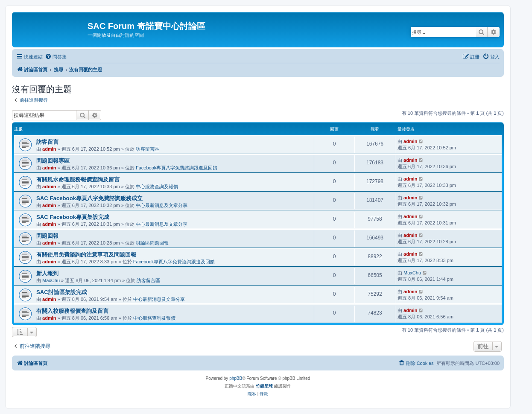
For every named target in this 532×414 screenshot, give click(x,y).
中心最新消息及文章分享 (162, 205)
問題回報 (47, 236)
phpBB (236, 378)
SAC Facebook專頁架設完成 (73, 217)
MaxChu (51, 280)
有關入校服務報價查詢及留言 (72, 311)
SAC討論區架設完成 (62, 292)
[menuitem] (56, 57)
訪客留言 (47, 142)
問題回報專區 (53, 161)
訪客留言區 (148, 149)
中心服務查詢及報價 (157, 187)
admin (49, 149)
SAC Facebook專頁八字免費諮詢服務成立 (89, 198)
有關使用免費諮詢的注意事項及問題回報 (86, 255)
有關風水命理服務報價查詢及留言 (78, 179)
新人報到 (47, 273)
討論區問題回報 (152, 243)
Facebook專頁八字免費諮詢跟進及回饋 (177, 168)
